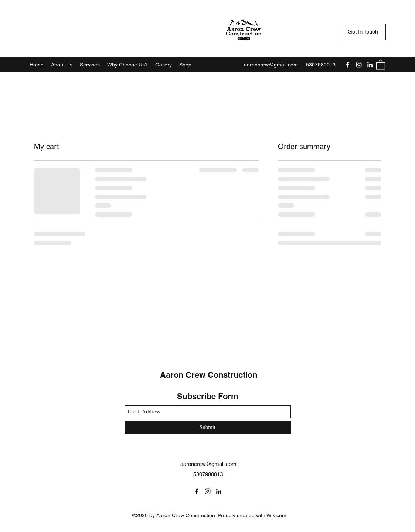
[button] (381, 64)
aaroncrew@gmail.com (271, 65)
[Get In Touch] (363, 32)
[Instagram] (359, 65)
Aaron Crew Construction (209, 375)
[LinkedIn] (370, 65)
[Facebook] (348, 65)
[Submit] (208, 427)
